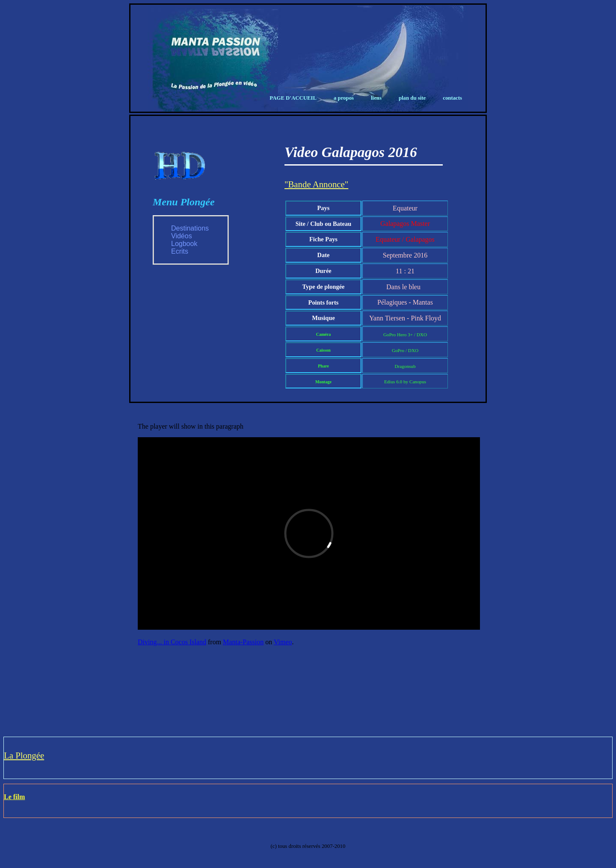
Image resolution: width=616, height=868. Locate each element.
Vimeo (283, 642)
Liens (376, 98)
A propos (344, 98)
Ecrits (180, 251)
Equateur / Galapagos (405, 239)
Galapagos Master (405, 224)
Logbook (184, 244)
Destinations (190, 228)
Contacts (452, 98)
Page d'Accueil (293, 98)
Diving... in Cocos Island (172, 642)
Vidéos (182, 236)
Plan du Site (412, 98)
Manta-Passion (243, 642)
